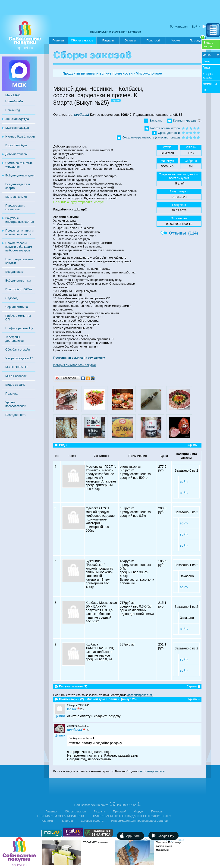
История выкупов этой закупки (74, 365)
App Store (133, 836)
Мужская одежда (17, 128)
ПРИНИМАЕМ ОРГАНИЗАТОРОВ (115, 32)
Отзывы (130, 40)
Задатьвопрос (208, 44)
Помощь (197, 40)
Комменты (210, 84)
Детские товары (16, 154)
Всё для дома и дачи (20, 175)
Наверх (207, 61)
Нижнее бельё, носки (20, 136)
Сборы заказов (82, 41)
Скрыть (192, 445)
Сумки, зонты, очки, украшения (19, 165)
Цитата (60, 716)
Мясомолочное (149, 73)
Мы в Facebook (16, 376)
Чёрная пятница (17, 307)
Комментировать (185, 121)
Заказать (156, 121)
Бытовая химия (16, 197)
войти (184, 482)
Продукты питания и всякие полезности (19, 232)
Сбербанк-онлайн (18, 349)
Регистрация (179, 27)
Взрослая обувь (16, 145)
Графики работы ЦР (19, 328)
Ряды (206, 67)
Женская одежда (17, 119)
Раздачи (108, 40)
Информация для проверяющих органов (139, 821)
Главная (58, 40)
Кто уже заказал (208, 76)
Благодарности (16, 415)
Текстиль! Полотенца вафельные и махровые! (169, 846)
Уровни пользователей (16, 404)
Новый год (13, 110)
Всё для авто (14, 272)
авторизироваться (140, 695)
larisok (72, 709)
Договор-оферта (92, 821)
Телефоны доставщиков (14, 339)
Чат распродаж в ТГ (19, 358)
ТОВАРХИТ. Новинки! (96, 842)
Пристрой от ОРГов (19, 289)
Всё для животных (18, 280)
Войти (196, 27)
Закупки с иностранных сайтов (20, 220)
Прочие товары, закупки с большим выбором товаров (19, 247)
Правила (11, 393)
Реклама (47, 821)
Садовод (11, 298)
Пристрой (153, 40)
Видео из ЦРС (15, 385)
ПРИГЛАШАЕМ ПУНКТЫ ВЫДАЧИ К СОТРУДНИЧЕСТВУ (131, 816)
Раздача (100, 811)
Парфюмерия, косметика (15, 207)
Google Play (166, 836)
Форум (175, 40)
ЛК (204, 90)
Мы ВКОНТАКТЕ (17, 367)
